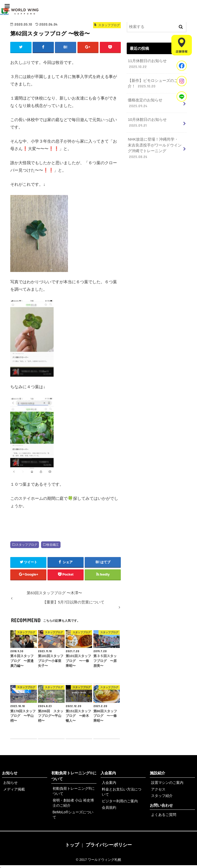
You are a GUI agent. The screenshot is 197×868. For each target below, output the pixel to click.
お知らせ (10, 773)
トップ (72, 841)
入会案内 (108, 773)
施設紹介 (157, 773)
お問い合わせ (161, 805)
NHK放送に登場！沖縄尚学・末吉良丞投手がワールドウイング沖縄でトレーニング (155, 147)
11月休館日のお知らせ (147, 64)
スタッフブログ (26, 545)
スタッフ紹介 (161, 795)
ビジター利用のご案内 (119, 800)
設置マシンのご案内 (166, 783)
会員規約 (109, 807)
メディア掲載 (13, 789)
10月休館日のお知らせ (147, 122)
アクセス (158, 789)
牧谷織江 (53, 545)
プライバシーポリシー (109, 841)
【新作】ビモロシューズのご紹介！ (155, 83)
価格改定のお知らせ (145, 102)
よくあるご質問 (163, 814)
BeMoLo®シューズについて (73, 811)
